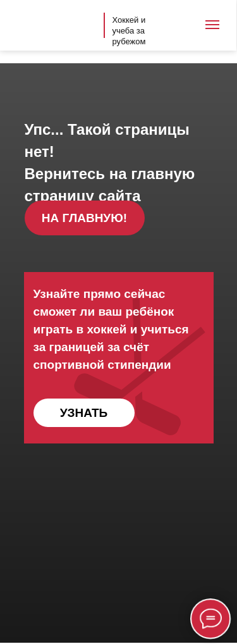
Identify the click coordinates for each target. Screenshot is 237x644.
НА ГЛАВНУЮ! (84, 218)
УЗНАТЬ (84, 413)
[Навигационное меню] (212, 25)
